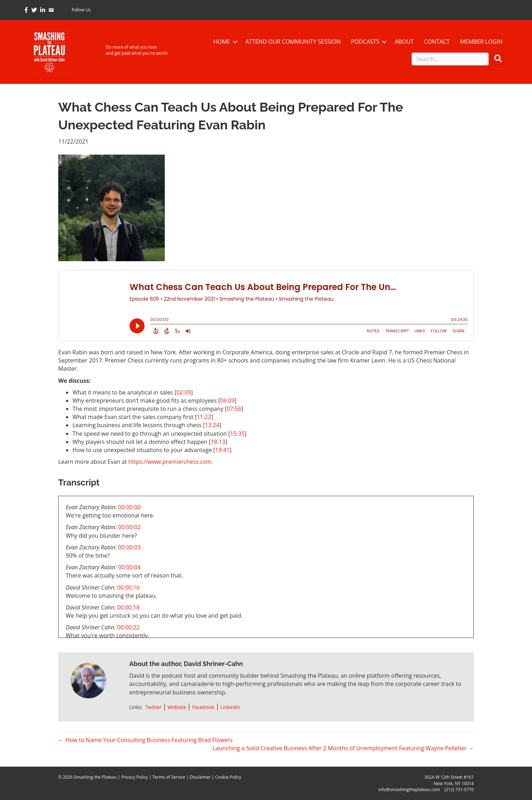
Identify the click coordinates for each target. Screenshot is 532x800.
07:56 (234, 409)
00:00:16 (128, 587)
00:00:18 (128, 607)
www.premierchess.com (180, 462)
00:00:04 (129, 567)
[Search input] (450, 59)
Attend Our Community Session (293, 42)
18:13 (218, 442)
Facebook (203, 707)
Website (177, 707)
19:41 (222, 450)
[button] (498, 59)
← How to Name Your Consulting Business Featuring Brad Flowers (145, 740)
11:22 (204, 417)
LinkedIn (230, 707)
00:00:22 (128, 627)
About (404, 42)
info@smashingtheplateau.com (409, 790)
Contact (437, 42)
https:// (138, 462)
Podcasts (365, 42)
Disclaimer (200, 777)
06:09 (227, 401)
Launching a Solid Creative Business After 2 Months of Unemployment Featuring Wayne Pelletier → (343, 748)
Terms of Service (169, 777)
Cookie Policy (228, 777)
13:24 (212, 425)
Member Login (481, 42)
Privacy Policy (134, 777)
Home (222, 42)
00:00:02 (129, 527)
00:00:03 (129, 547)
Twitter (153, 707)
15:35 (237, 434)
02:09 (184, 392)
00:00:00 (129, 507)
